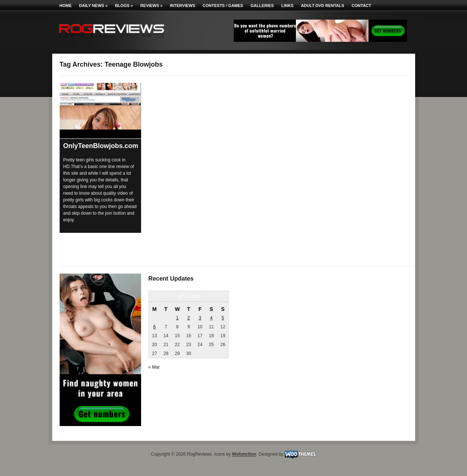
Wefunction (244, 455)
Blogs (124, 6)
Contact (361, 6)
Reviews (151, 6)
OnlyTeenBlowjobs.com (101, 146)
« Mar (154, 367)
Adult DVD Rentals (322, 6)
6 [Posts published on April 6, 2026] (155, 327)
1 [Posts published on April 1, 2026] (177, 318)
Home (66, 6)
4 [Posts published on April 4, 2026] (211, 318)
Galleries (262, 6)
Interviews (183, 6)
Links (287, 6)
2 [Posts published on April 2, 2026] (189, 318)
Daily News (94, 6)
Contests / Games (223, 6)
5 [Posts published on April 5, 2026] (223, 318)
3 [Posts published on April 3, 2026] (200, 318)
